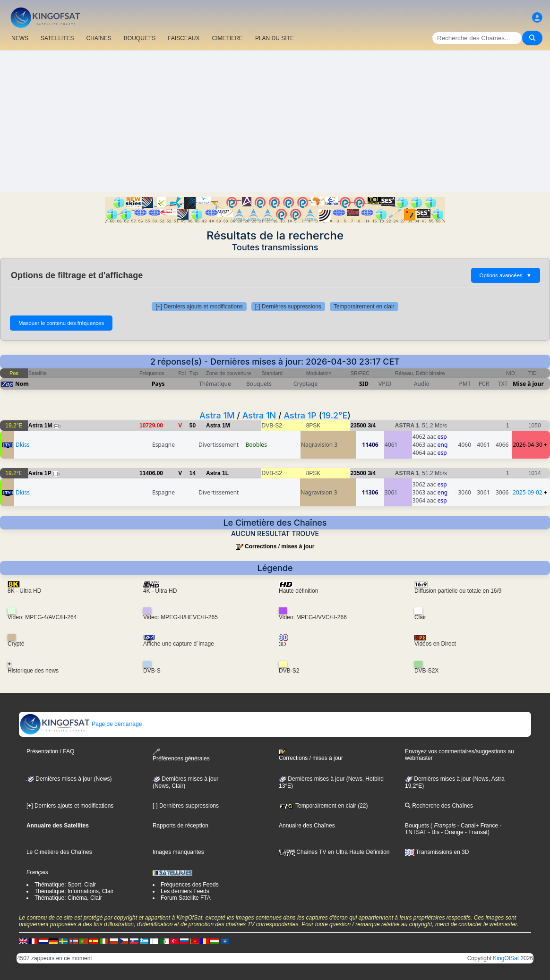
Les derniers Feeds (185, 891)
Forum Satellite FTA (186, 898)
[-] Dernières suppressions (288, 307)
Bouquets (417, 826)
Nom (22, 384)
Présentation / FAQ (50, 751)
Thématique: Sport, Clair (65, 885)
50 (193, 426)
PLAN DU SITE (275, 38)
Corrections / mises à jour (279, 546)
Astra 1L (217, 473)
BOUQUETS (140, 38)
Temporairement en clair (364, 307)
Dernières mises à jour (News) (69, 779)
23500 (358, 426)
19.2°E (335, 415)
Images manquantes (178, 852)
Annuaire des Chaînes (307, 826)
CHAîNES (99, 38)
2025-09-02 (528, 492)
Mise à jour (528, 384)
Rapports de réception (180, 826)
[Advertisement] (275, 121)
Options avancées (506, 275)
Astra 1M (217, 415)
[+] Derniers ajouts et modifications (199, 307)
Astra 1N (259, 415)
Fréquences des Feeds (190, 885)
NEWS (20, 38)
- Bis (433, 832)
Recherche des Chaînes (439, 806)
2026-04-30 (528, 445)
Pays (158, 384)
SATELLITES (57, 38)
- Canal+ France (477, 826)
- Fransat (476, 832)
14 (193, 473)
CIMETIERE (228, 38)
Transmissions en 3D (437, 852)
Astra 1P (300, 415)
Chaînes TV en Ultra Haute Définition (334, 852)
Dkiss (23, 445)
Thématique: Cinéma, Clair (68, 898)
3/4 (372, 426)
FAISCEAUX (184, 38)
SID (364, 384)
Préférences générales (181, 755)
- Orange (451, 832)
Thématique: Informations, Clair (74, 891)
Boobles (256, 445)
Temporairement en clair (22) (323, 806)
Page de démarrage (81, 724)
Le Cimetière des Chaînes (59, 852)
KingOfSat (506, 958)
